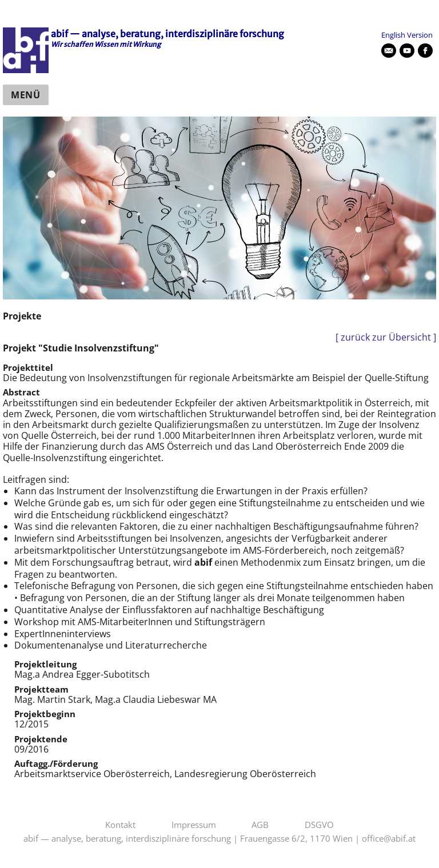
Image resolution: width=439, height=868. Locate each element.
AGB (260, 825)
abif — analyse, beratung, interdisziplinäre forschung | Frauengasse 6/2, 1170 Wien (188, 839)
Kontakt (120, 825)
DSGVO (319, 825)
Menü (26, 95)
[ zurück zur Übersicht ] (386, 337)
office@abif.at (389, 839)
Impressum (194, 825)
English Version (407, 35)
